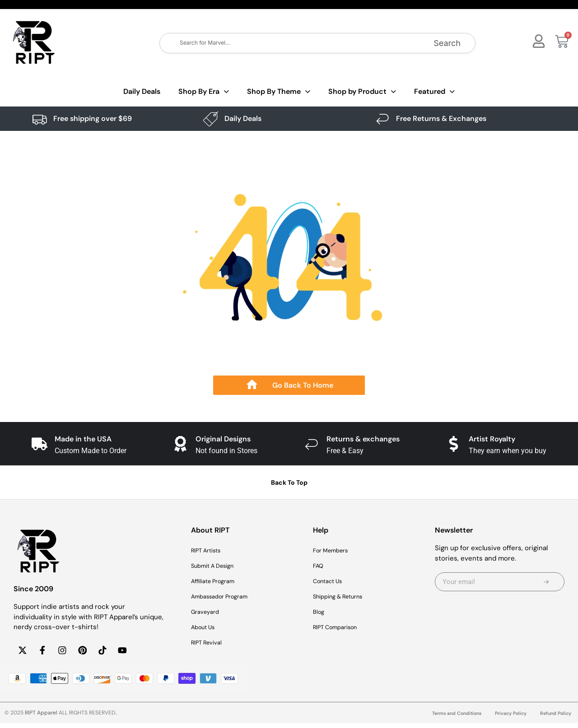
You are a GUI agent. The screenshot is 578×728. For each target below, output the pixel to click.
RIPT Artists (210, 551)
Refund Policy (554, 719)
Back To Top (289, 482)
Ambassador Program (225, 597)
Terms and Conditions (445, 719)
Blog (319, 612)
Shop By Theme (279, 92)
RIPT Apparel (41, 718)
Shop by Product (362, 92)
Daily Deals (142, 91)
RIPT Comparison (340, 627)
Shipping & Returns (344, 597)
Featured (434, 92)
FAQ (319, 566)
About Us (206, 627)
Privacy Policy (505, 719)
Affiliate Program (217, 581)
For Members (334, 551)
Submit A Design (217, 566)
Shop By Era (204, 92)
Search (447, 43)
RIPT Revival (210, 643)
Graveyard (207, 612)
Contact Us (331, 581)
